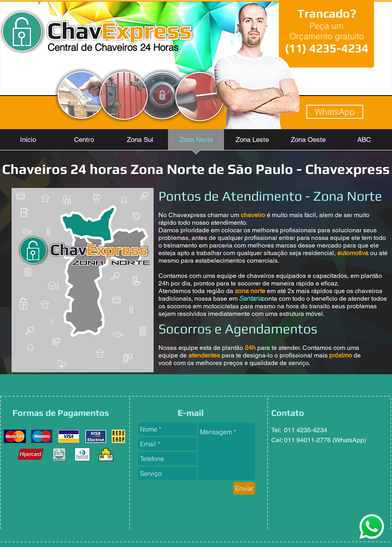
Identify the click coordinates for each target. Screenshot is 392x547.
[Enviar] (244, 488)
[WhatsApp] (335, 112)
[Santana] (251, 298)
